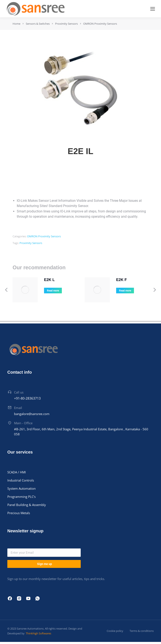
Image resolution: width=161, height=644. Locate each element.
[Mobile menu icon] (153, 9)
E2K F (121, 280)
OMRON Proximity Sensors (44, 236)
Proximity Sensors (31, 243)
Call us (19, 392)
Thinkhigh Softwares (38, 633)
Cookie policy (115, 631)
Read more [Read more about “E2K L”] (53, 291)
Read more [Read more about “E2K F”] (125, 291)
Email (18, 408)
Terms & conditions (142, 631)
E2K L (49, 280)
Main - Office (23, 423)
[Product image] (25, 290)
